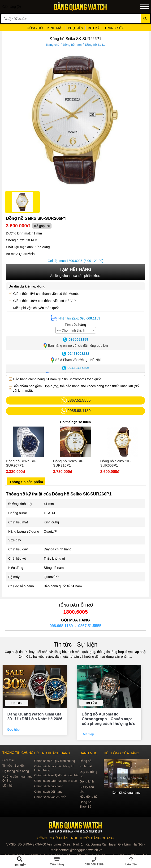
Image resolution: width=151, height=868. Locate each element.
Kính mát (86, 766)
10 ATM (49, 513)
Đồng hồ (86, 761)
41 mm (49, 504)
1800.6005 (74, 261)
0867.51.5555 (90, 626)
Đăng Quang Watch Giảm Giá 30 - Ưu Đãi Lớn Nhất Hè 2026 (35, 716)
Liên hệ (7, 785)
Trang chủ (53, 45)
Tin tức (17, 703)
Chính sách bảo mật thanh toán (56, 781)
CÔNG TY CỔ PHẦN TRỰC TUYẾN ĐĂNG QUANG (75, 838)
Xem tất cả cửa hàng (126, 793)
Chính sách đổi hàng (48, 792)
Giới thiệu (9, 760)
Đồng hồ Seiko (95, 45)
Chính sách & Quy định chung (55, 761)
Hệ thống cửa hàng (16, 771)
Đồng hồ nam (72, 45)
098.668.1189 (61, 626)
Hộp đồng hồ (89, 797)
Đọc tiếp (14, 729)
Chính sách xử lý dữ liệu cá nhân (57, 775)
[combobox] (76, 330)
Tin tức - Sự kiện (76, 644)
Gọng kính (87, 781)
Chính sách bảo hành (49, 786)
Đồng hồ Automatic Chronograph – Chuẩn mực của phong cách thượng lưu (109, 719)
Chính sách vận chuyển (50, 797)
